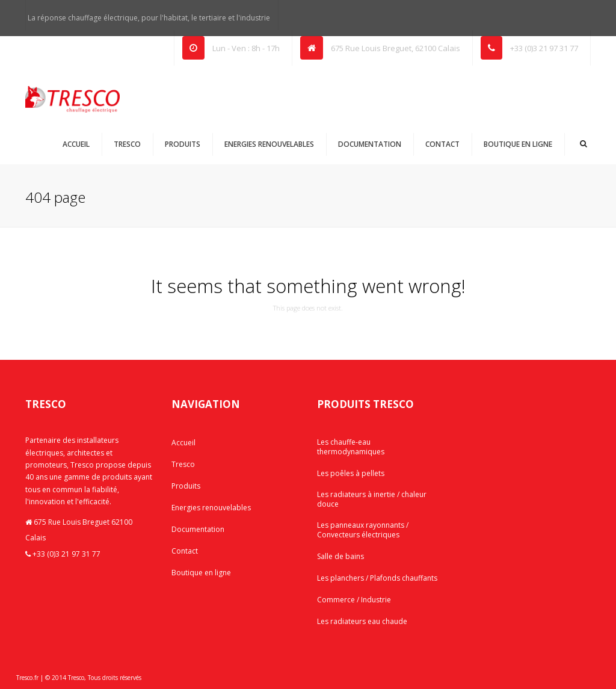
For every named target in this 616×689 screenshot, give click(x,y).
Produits (183, 144)
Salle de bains (340, 556)
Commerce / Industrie (354, 600)
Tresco (127, 144)
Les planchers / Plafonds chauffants (377, 578)
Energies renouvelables (269, 144)
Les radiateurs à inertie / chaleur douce (372, 499)
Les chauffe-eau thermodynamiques (351, 447)
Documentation (370, 144)
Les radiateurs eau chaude (362, 621)
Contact (442, 144)
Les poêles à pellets (351, 473)
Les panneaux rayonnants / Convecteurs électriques (363, 530)
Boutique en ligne (518, 144)
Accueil (76, 144)
